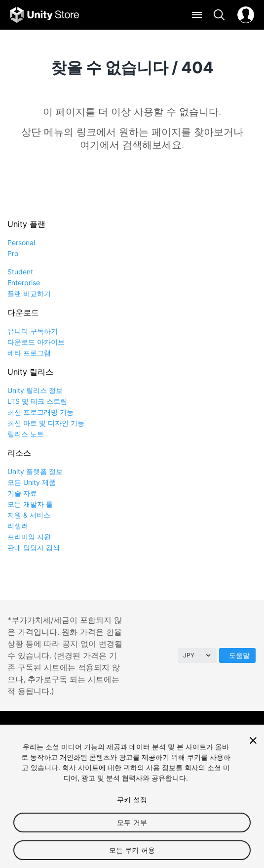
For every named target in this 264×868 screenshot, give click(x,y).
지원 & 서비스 (29, 515)
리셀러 (18, 526)
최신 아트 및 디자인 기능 (46, 423)
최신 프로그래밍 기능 (40, 412)
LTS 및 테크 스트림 (37, 401)
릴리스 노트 (26, 434)
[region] (132, 796)
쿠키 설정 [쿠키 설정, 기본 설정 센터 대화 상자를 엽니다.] (132, 800)
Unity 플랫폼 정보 (35, 471)
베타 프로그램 (29, 353)
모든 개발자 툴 (30, 504)
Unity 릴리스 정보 (35, 390)
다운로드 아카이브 (36, 342)
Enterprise (24, 282)
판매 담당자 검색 (34, 547)
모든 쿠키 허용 (132, 850)
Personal (21, 242)
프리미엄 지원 (29, 537)
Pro (13, 253)
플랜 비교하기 (29, 293)
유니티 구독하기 (33, 331)
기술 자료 (22, 493)
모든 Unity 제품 (32, 482)
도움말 (239, 655)
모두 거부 (132, 822)
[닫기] (253, 740)
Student (20, 272)
